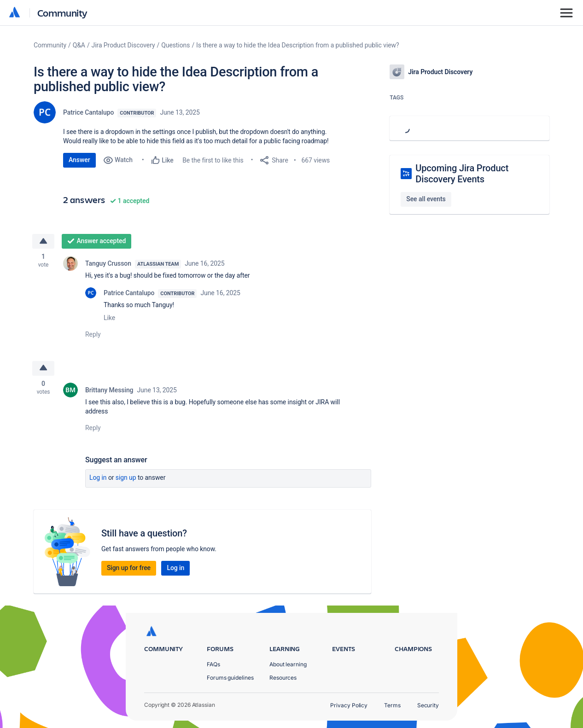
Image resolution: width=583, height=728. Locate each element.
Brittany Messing (109, 390)
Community (62, 13)
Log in (98, 478)
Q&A (79, 45)
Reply (93, 334)
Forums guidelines (230, 678)
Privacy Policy (349, 705)
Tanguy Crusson (108, 263)
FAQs (213, 664)
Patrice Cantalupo (88, 112)
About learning (288, 664)
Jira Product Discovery (123, 45)
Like (109, 318)
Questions (175, 45)
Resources (283, 678)
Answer (79, 160)
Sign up (126, 478)
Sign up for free (129, 568)
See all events (426, 199)
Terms (392, 705)
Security (428, 705)
